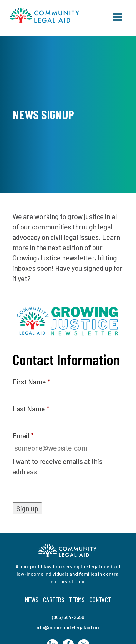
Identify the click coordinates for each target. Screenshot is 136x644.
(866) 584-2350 (68, 617)
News (32, 600)
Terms (77, 600)
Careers (54, 600)
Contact (100, 600)
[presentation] (60, 490)
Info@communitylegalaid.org (68, 627)
